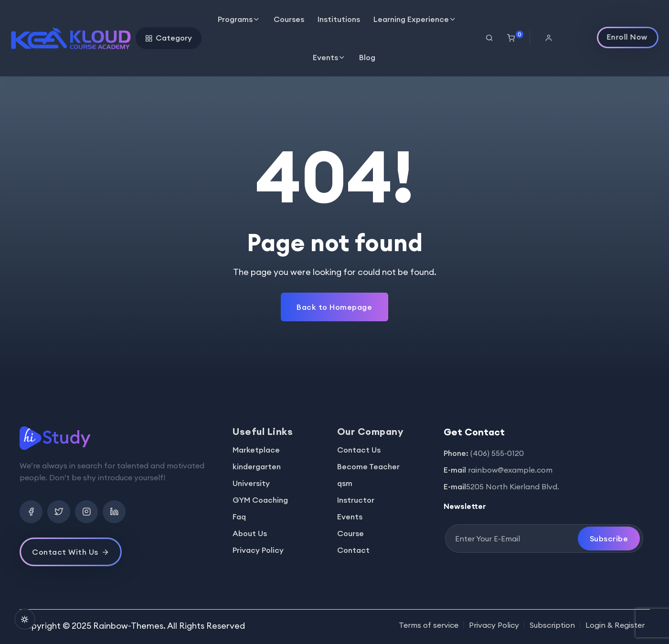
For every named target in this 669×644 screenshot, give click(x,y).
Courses (289, 19)
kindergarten (257, 466)
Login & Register (615, 625)
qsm (345, 483)
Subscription (552, 625)
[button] (552, 38)
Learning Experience (411, 19)
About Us (250, 533)
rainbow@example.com (510, 470)
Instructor (356, 500)
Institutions (339, 19)
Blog (367, 57)
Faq (239, 517)
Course (350, 533)
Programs (235, 19)
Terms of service (429, 625)
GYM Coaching (260, 500)
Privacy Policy (258, 550)
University (251, 483)
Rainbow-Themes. (129, 626)
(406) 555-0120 (497, 453)
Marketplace (256, 450)
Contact (353, 550)
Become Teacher (368, 466)
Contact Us (359, 450)
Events (325, 57)
